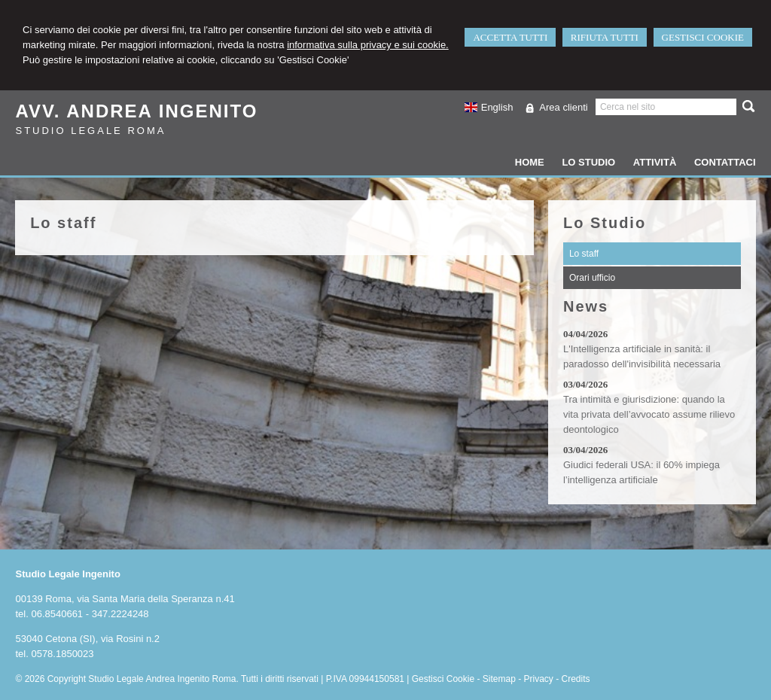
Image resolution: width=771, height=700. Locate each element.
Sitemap (499, 679)
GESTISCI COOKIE (703, 37)
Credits (576, 679)
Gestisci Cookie (443, 679)
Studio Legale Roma (90, 131)
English (488, 107)
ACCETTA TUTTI (510, 37)
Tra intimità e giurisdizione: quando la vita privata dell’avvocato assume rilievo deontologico (649, 414)
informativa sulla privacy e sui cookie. (368, 45)
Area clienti (563, 107)
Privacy (539, 679)
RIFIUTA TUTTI (605, 37)
